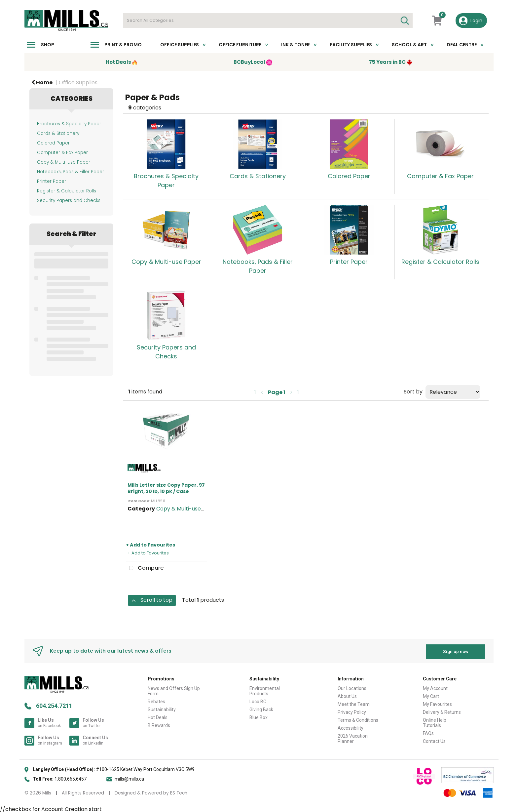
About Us (347, 695)
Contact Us (434, 740)
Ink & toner (296, 45)
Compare (145, 568)
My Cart (431, 695)
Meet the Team (354, 703)
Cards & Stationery (58, 133)
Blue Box (259, 716)
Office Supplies (180, 45)
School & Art (409, 45)
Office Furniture (240, 45)
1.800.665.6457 (71, 777)
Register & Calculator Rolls (67, 191)
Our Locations (352, 687)
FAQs (428, 732)
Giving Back (261, 708)
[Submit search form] (404, 21)
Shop (48, 45)
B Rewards (159, 724)
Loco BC (258, 700)
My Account (435, 687)
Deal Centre (462, 45)
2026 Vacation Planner (353, 737)
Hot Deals (158, 716)
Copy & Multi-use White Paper (195, 509)
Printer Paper (52, 181)
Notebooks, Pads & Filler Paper (71, 172)
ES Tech (179, 791)
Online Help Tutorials (435, 721)
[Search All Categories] (268, 21)
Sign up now (456, 650)
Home (42, 82)
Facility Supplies (351, 45)
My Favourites (437, 703)
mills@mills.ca (129, 777)
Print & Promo (123, 45)
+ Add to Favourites (150, 545)
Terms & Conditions (358, 718)
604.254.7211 (54, 704)
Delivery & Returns (442, 710)
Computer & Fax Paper (62, 153)
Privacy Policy (352, 710)
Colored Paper (53, 143)
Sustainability (162, 708)
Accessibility (351, 726)
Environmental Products (265, 689)
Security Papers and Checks (69, 201)
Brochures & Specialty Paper (69, 124)
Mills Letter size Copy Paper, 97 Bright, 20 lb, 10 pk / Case (166, 488)
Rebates (156, 700)
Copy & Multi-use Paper (64, 162)
